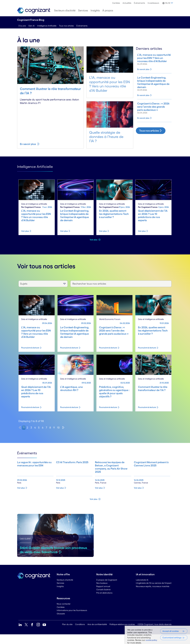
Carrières (116, 3)
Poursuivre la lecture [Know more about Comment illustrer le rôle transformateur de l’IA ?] (147, 407)
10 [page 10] (58, 428)
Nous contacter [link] (64, 613)
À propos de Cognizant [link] (107, 589)
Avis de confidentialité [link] (97, 634)
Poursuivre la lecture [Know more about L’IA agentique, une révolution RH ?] (69, 407)
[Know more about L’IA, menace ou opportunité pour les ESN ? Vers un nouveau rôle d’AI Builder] (149, 61)
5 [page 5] (39, 428)
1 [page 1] (24, 428)
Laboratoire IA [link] (142, 589)
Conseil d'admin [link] (104, 599)
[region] (157, 635)
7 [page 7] (46, 428)
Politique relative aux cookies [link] (122, 634)
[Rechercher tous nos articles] (121, 284)
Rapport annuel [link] (103, 596)
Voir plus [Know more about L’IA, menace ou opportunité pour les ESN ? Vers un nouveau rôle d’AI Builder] (25, 231)
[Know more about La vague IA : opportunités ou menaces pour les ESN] (26, 472)
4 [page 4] (35, 428)
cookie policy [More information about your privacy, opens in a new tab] (151, 640)
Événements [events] (82, 26)
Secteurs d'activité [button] (65, 10)
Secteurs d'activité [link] (65, 589)
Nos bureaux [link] (102, 593)
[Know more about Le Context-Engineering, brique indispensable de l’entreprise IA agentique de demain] (149, 91)
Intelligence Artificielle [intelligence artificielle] (47, 26)
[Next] (63, 428)
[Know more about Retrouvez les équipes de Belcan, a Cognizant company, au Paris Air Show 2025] (104, 472)
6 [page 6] (43, 428)
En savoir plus (28, 144)
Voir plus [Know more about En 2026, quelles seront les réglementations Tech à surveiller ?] (103, 231)
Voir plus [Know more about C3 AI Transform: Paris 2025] (60, 497)
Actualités (127, 3)
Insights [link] (60, 596)
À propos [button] (108, 10)
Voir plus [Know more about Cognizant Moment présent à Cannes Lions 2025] (138, 497)
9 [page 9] (54, 428)
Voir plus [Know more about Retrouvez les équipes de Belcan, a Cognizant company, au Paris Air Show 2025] (99, 497)
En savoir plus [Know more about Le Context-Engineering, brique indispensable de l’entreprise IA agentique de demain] (143, 106)
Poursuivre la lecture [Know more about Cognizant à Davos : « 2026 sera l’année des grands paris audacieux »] (108, 348)
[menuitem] (116, 3)
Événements (139, 3)
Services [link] (60, 593)
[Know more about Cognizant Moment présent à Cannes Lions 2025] (143, 472)
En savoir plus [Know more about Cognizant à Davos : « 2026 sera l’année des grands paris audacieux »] (143, 129)
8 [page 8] (50, 428)
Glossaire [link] (61, 623)
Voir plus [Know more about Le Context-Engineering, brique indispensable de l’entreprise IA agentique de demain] (64, 231)
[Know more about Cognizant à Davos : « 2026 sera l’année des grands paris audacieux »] (149, 119)
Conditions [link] (80, 634)
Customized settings (172, 638)
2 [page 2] (27, 428)
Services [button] (83, 10)
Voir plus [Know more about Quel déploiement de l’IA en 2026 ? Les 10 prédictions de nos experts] (142, 231)
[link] (34, 11)
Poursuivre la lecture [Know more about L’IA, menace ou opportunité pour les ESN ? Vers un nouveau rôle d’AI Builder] (30, 348)
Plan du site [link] (67, 634)
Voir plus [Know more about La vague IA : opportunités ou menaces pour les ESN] (21, 497)
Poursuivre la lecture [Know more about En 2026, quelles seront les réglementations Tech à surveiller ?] (147, 348)
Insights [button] (95, 10)
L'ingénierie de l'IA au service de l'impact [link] (154, 593)
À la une (22, 26)
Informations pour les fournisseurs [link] (72, 620)
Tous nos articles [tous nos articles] (66, 26)
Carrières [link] (61, 617)
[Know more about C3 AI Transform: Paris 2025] (65, 472)
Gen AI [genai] (31, 26)
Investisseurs (153, 3)
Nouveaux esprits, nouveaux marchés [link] (153, 596)
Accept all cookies (171, 631)
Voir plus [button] (94, 240)
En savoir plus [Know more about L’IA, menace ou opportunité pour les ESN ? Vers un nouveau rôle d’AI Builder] (143, 73)
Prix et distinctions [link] (104, 602)
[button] (167, 3)
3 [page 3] (31, 428)
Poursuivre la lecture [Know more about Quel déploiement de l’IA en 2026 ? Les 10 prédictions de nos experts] (30, 407)
